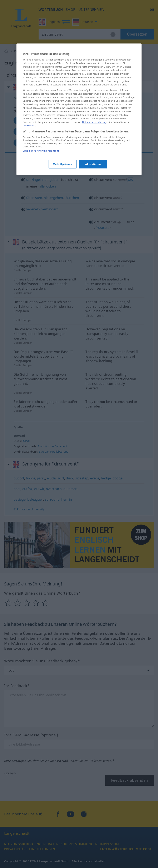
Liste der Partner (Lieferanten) (41, 205)
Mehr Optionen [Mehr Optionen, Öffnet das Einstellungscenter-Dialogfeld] (62, 218)
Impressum (29, 180)
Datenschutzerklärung (94, 176)
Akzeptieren (93, 218)
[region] (79, 164)
